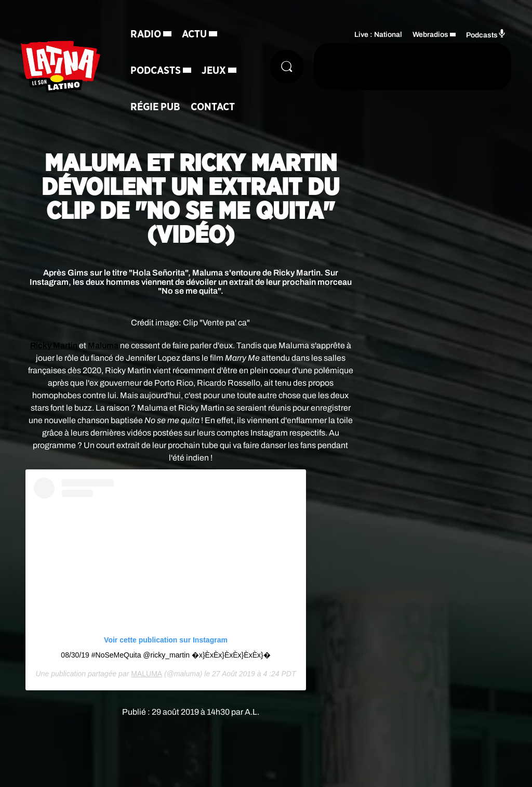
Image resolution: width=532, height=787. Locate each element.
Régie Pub (155, 107)
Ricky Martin (54, 345)
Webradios (430, 35)
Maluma (103, 345)
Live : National (378, 35)
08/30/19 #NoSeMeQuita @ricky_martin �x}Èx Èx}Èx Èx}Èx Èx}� (165, 655)
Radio (146, 34)
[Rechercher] (287, 67)
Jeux (214, 71)
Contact (213, 107)
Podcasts (156, 71)
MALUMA (147, 674)
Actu (194, 34)
